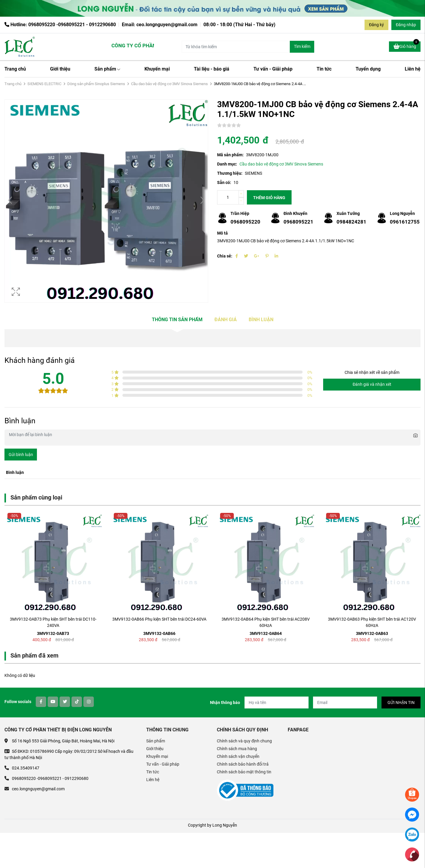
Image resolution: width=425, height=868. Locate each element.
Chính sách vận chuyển (238, 756)
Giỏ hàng (406, 46)
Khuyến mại (157, 69)
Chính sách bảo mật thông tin (244, 772)
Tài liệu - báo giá (212, 69)
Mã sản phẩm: (230, 155)
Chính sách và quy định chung (244, 741)
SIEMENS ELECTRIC (44, 84)
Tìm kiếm (302, 46)
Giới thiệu (60, 69)
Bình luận (261, 320)
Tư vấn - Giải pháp (273, 69)
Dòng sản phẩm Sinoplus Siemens (96, 84)
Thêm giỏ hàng (269, 198)
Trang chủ (15, 69)
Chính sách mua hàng (237, 749)
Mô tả (222, 233)
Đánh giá (226, 320)
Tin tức (324, 69)
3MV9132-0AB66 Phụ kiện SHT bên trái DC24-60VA (159, 619)
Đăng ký (376, 25)
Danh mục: (227, 164)
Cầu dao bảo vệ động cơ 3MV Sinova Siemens (169, 84)
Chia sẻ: (225, 256)
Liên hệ (413, 69)
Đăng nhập (406, 25)
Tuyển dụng (368, 69)
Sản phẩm (107, 69)
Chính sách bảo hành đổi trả (243, 764)
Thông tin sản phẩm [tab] (177, 320)
